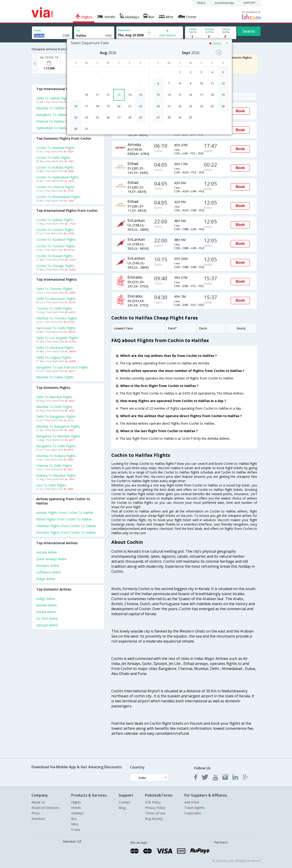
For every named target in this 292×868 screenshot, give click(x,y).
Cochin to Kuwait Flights (55, 256)
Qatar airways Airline (52, 559)
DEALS (201, 3)
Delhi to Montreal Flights (55, 348)
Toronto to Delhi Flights (54, 308)
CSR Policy (153, 802)
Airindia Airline (47, 552)
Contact (124, 802)
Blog (122, 808)
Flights (76, 802)
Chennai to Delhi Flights (54, 466)
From (37, 30)
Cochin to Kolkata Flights (55, 167)
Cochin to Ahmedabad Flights (58, 197)
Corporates (193, 813)
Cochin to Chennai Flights (55, 187)
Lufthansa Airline (49, 572)
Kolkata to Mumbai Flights (56, 475)
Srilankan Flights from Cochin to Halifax (66, 526)
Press (36, 813)
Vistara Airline (46, 612)
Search (249, 31)
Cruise (76, 830)
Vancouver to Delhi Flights (56, 328)
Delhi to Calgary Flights (54, 357)
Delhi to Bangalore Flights (56, 417)
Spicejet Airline (47, 625)
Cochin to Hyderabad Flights (57, 177)
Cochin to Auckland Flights (56, 239)
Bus (74, 819)
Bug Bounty (154, 819)
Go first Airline (47, 618)
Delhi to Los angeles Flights (57, 338)
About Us (38, 802)
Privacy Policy (155, 808)
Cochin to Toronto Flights (56, 246)
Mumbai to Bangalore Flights (58, 426)
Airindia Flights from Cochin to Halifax (65, 513)
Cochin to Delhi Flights (53, 158)
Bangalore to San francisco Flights (62, 367)
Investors (38, 819)
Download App (224, 3)
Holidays (77, 813)
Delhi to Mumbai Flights (54, 397)
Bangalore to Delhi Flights (56, 446)
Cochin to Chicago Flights (55, 266)
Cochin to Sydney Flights (55, 220)
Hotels (76, 808)
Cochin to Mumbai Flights (56, 148)
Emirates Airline (48, 566)
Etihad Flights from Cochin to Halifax (64, 519)
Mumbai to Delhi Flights (54, 407)
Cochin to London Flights (55, 230)
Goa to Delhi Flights (51, 485)
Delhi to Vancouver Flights (56, 299)
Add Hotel (192, 802)
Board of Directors (45, 808)
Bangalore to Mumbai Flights (58, 436)
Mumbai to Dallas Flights (55, 377)
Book (240, 111)
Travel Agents (194, 808)
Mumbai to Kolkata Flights (56, 456)
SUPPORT (250, 3)
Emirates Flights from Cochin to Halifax (66, 532)
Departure (124, 30)
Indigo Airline (46, 579)
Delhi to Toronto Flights (54, 289)
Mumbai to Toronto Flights (57, 318)
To (78, 30)
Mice (75, 824)
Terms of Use (155, 813)
